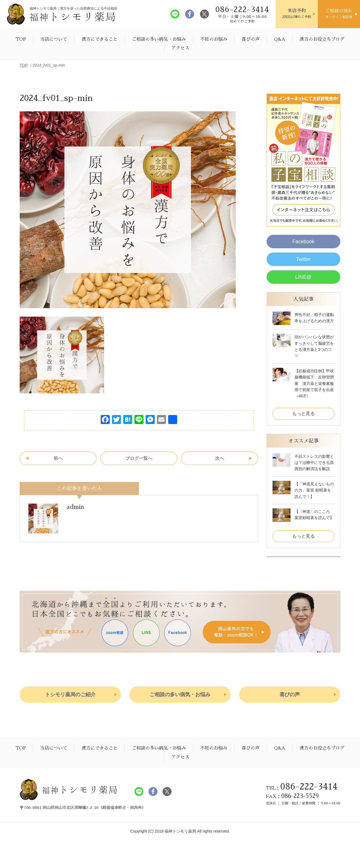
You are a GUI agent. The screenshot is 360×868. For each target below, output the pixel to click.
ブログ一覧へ (139, 458)
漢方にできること (100, 39)
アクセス (180, 48)
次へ (220, 458)
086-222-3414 (309, 787)
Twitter (303, 259)
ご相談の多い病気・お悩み (159, 39)
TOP (21, 39)
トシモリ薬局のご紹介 (70, 695)
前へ (58, 458)
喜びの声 (251, 39)
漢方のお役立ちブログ (322, 39)
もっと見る (303, 413)
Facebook (303, 242)
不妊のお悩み (214, 39)
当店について (54, 39)
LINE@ (303, 277)
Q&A (280, 39)
